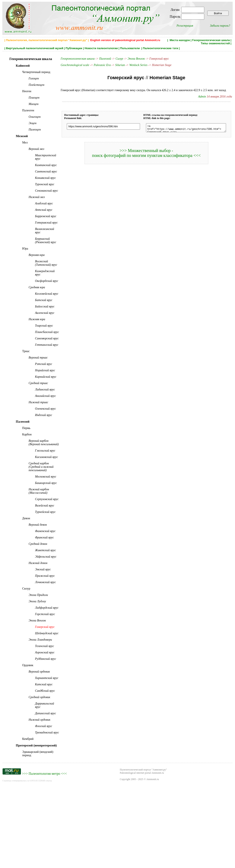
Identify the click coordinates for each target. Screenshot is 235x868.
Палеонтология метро (44, 856)
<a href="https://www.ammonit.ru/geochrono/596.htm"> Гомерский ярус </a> (185, 128)
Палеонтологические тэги (160, 48)
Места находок (180, 40)
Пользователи (130, 48)
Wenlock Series (135, 65)
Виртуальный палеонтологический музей (35, 48)
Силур (116, 59)
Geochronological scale (71, 65)
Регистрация (185, 26)
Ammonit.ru (153, 861)
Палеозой (101, 59)
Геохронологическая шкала (211, 40)
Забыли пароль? (220, 26)
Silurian (116, 65)
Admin (205, 97)
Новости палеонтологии (101, 48)
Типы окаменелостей (215, 43)
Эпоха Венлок (132, 59)
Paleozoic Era (99, 65)
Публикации (74, 48)
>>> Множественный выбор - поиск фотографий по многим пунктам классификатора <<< (146, 154)
